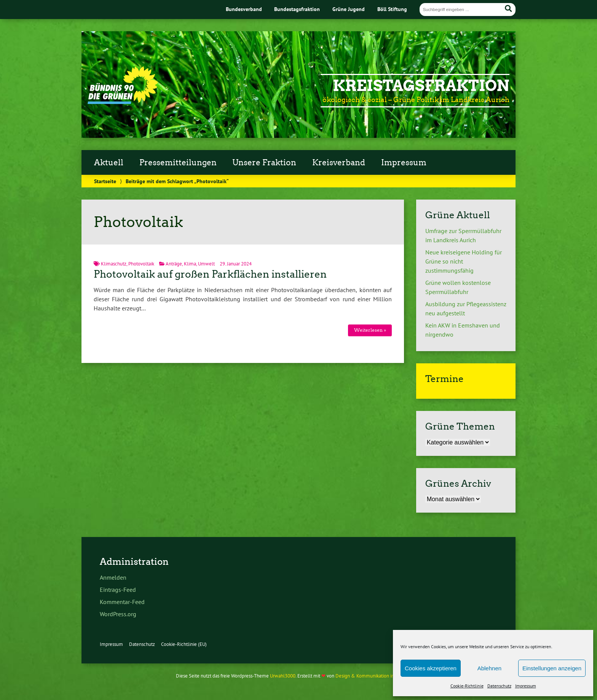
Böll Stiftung (392, 9)
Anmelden (113, 577)
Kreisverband (339, 163)
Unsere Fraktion (264, 163)
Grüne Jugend (349, 9)
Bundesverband (244, 9)
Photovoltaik (141, 264)
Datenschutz (499, 686)
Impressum (526, 686)
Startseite (105, 181)
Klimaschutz (114, 264)
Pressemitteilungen (178, 163)
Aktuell (109, 163)
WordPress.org (118, 614)
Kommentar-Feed (122, 602)
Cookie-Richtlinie (467, 686)
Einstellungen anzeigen (552, 668)
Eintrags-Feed (118, 590)
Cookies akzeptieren (431, 668)
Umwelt (206, 264)
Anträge (174, 264)
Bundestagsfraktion (297, 9)
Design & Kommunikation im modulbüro (378, 676)
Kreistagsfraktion (421, 86)
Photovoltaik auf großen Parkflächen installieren (210, 274)
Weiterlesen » (370, 330)
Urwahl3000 (283, 676)
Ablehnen (489, 668)
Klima (190, 264)
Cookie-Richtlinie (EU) (184, 644)
